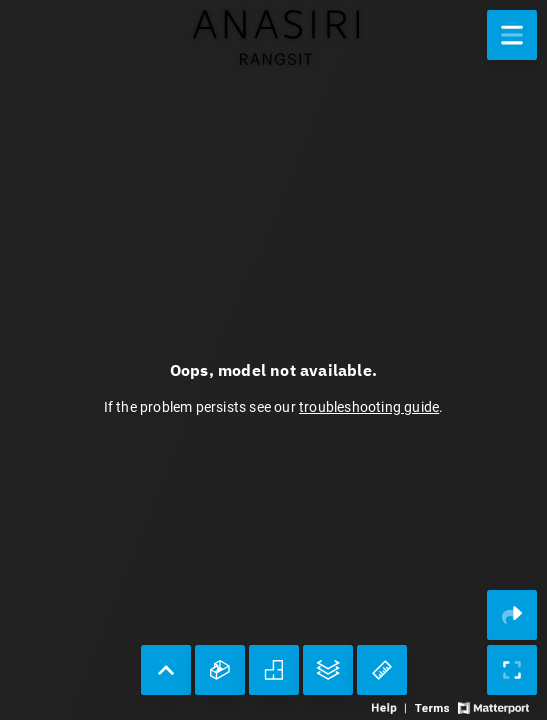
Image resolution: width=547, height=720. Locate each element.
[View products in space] (512, 35)
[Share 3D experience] (512, 615)
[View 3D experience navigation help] (391, 706)
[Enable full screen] (512, 670)
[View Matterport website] (493, 706)
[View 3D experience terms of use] (433, 706)
